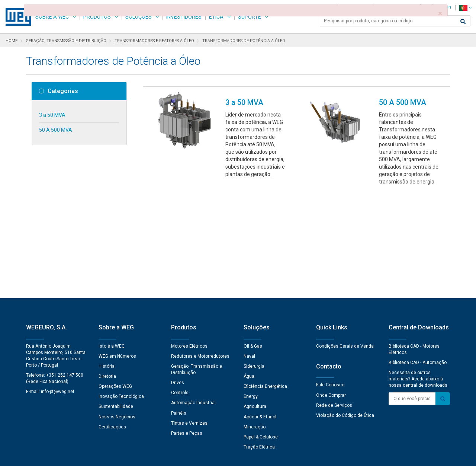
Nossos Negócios (117, 313)
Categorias (59, 91)
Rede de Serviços (334, 302)
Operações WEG (115, 283)
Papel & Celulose (261, 333)
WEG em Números (117, 253)
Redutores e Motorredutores (200, 253)
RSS (287, 455)
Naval (249, 253)
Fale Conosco (330, 281)
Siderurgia (254, 263)
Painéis (179, 310)
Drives (178, 279)
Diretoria (107, 273)
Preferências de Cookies (245, 433)
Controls (180, 289)
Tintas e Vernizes (189, 320)
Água (249, 273)
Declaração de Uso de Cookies (167, 455)
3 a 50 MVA (52, 115)
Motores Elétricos (189, 243)
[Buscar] (463, 22)
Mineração (255, 323)
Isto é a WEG (112, 243)
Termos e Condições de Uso (243, 455)
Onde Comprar (331, 292)
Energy (251, 293)
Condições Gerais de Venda (345, 243)
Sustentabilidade (116, 303)
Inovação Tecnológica (121, 293)
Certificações (112, 323)
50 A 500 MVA (56, 130)
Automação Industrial (193, 299)
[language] (465, 8)
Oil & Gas (253, 243)
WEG (16, 17)
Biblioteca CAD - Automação (418, 259)
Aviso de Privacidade (100, 455)
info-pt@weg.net (58, 288)
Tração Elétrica (259, 344)
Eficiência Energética (265, 283)
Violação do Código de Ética (345, 312)
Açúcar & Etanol (260, 313)
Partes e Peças (187, 330)
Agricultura (255, 303)
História (107, 263)
